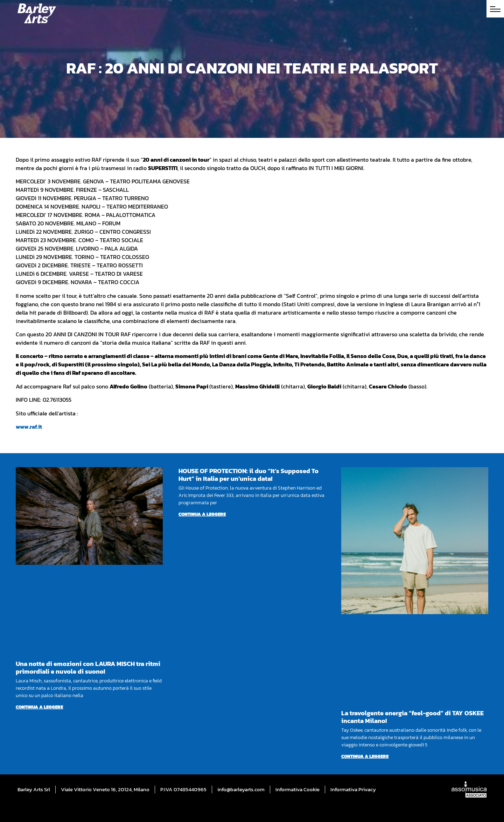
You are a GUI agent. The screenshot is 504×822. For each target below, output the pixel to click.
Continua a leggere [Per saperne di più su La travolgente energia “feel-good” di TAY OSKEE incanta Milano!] (365, 756)
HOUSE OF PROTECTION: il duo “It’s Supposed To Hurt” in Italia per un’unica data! (248, 475)
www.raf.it (29, 427)
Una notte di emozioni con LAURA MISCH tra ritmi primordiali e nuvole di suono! (88, 668)
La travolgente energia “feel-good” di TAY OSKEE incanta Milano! (412, 717)
